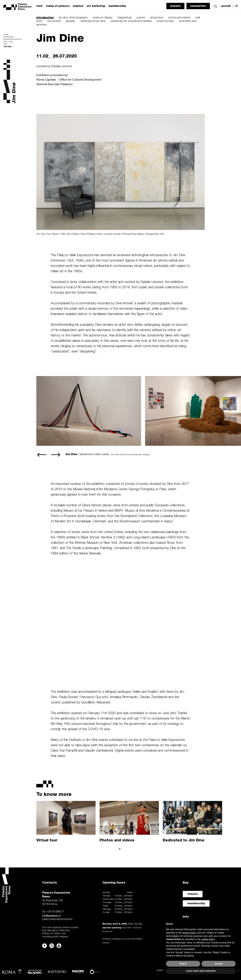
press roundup (165, 21)
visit (39, 6)
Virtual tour (47, 840)
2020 (5, 44)
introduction (45, 17)
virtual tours (157, 18)
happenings (125, 18)
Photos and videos (117, 840)
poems (141, 18)
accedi (226, 6)
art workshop (96, 6)
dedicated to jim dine (93, 21)
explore (78, 6)
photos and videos (179, 18)
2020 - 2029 (8, 42)
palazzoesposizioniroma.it (57, 919)
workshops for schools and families (131, 21)
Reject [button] (183, 964)
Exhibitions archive (12, 39)
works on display (103, 18)
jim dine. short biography (73, 18)
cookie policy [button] (208, 939)
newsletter (198, 6)
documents (54, 21)
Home (6, 35)
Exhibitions (9, 37)
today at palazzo (58, 6)
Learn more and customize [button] (201, 971)
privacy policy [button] (189, 933)
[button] (216, 6)
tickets (175, 6)
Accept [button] (219, 964)
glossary (70, 21)
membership (117, 6)
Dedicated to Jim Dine (184, 840)
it (237, 6)
